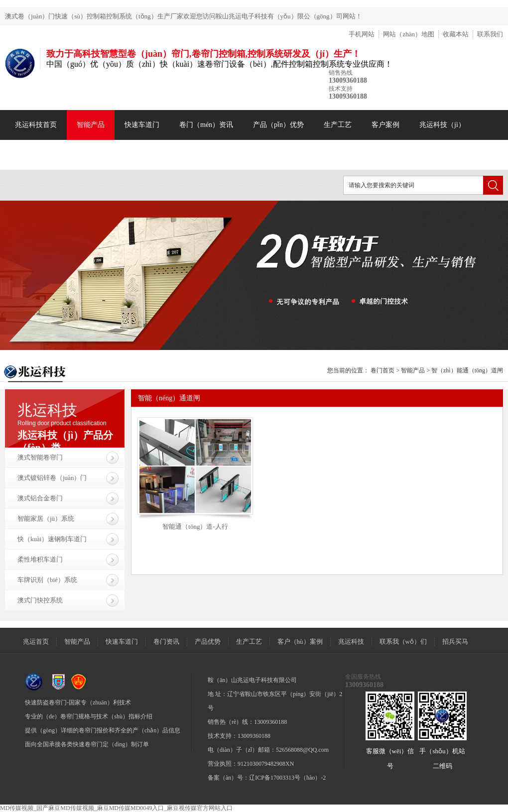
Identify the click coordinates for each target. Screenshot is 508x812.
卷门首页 (382, 370)
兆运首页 (36, 641)
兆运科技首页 (36, 125)
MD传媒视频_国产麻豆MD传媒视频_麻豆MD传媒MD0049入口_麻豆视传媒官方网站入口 (116, 808)
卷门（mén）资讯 (206, 125)
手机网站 (362, 34)
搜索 (493, 185)
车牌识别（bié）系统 (47, 580)
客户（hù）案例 (300, 641)
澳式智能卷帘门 (40, 457)
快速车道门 (142, 125)
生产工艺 (338, 125)
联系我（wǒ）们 (403, 641)
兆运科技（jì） (442, 125)
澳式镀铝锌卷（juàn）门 (52, 478)
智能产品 (91, 125)
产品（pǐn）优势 (278, 125)
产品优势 (208, 641)
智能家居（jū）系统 (46, 519)
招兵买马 (455, 641)
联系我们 (490, 34)
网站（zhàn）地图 (409, 34)
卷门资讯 (166, 641)
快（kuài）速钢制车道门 (52, 539)
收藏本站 (456, 34)
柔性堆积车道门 (40, 559)
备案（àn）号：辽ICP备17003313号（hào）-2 (267, 778)
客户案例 (385, 125)
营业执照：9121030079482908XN (251, 764)
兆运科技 (351, 641)
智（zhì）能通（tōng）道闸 (467, 370)
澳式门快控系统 (40, 600)
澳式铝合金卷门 (40, 498)
